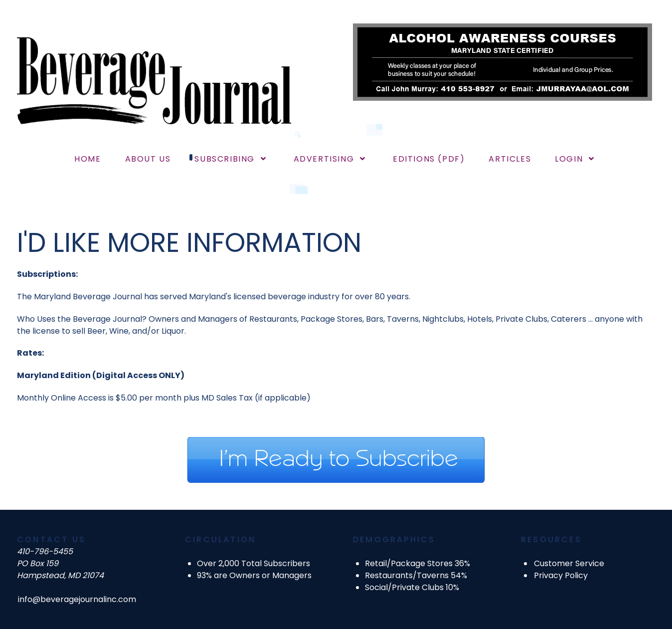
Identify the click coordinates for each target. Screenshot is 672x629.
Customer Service (569, 563)
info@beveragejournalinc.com (77, 599)
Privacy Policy (561, 575)
